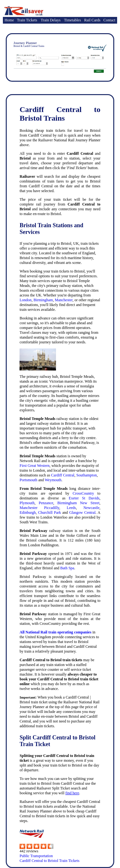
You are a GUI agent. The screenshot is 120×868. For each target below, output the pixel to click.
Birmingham (43, 300)
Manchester (64, 300)
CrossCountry (83, 493)
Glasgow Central (82, 513)
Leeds (72, 508)
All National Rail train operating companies (55, 632)
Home (9, 20)
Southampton (86, 475)
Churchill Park (50, 513)
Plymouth (27, 503)
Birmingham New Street (78, 503)
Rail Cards (92, 20)
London (25, 300)
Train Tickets (27, 20)
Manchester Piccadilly (39, 508)
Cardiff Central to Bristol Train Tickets (49, 861)
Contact (109, 20)
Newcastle (92, 508)
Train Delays (51, 20)
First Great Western (34, 466)
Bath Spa (67, 568)
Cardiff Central (63, 475)
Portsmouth (28, 480)
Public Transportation (36, 856)
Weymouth (53, 480)
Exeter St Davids (84, 498)
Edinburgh (28, 513)
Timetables (72, 20)
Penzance (46, 503)
